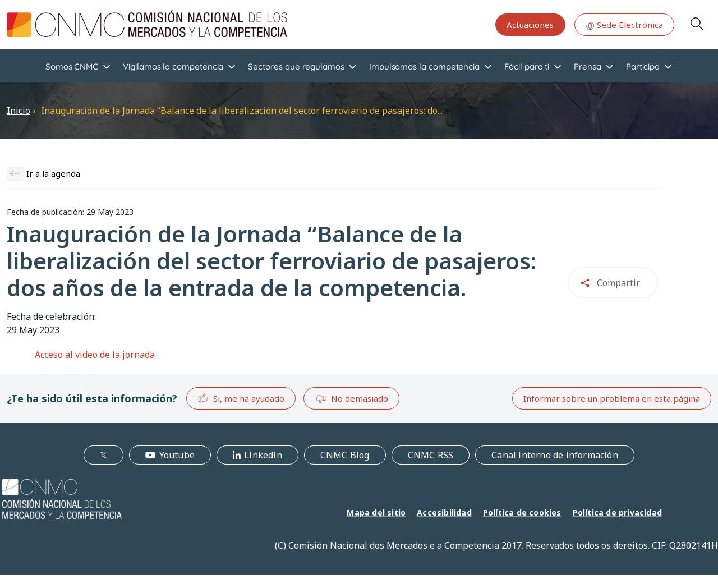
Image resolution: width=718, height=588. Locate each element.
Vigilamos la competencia (173, 66)
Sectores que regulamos (296, 66)
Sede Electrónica (624, 25)
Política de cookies (522, 513)
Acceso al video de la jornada (95, 355)
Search (697, 24)
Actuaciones (530, 25)
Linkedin (263, 455)
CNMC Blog (345, 455)
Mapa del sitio (376, 513)
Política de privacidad (617, 513)
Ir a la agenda (53, 173)
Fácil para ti (527, 66)
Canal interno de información (555, 455)
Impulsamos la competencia (424, 66)
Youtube (177, 455)
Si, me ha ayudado (241, 398)
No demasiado (352, 399)
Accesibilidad (444, 513)
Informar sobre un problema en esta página (612, 398)
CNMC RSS (431, 455)
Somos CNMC (72, 66)
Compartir (618, 283)
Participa (643, 66)
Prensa (588, 66)
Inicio (19, 111)
